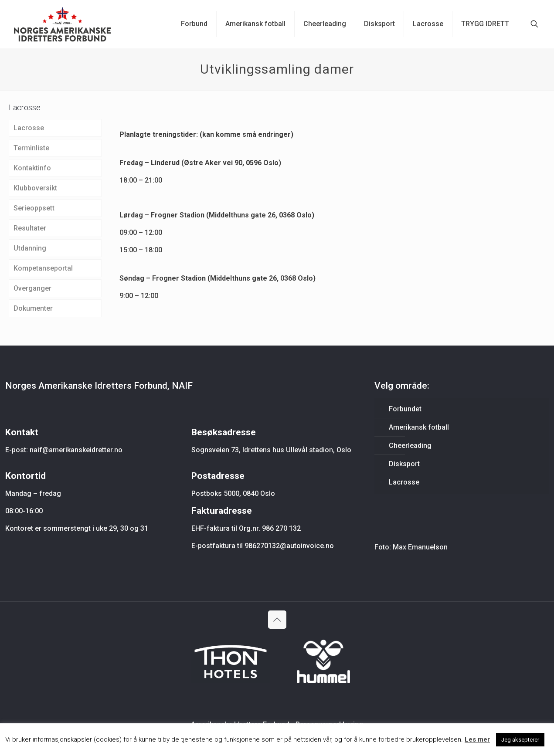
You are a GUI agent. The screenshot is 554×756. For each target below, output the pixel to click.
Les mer (477, 739)
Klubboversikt (35, 188)
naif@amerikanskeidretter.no (76, 450)
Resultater (30, 228)
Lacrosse (29, 128)
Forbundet (405, 409)
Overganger (32, 288)
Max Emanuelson (420, 547)
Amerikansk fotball (419, 427)
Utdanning (30, 248)
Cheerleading (410, 446)
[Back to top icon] (277, 620)
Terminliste (31, 148)
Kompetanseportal (43, 268)
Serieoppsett (34, 208)
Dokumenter (33, 308)
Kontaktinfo (32, 168)
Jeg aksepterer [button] (520, 740)
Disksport (404, 464)
